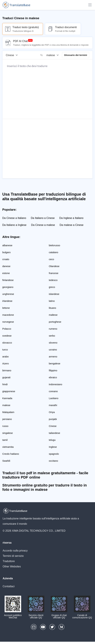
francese (54, 273)
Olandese (54, 266)
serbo (52, 336)
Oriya (52, 412)
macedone (8, 315)
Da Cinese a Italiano (14, 218)
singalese (8, 433)
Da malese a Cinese (72, 225)
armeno (53, 356)
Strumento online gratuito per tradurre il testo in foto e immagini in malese (45, 487)
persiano (7, 419)
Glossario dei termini (76, 55)
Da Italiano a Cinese (43, 218)
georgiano (8, 287)
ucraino (53, 350)
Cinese (53, 426)
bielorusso (55, 245)
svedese (7, 336)
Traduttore (9, 561)
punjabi (53, 419)
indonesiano (56, 384)
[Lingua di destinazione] (54, 55)
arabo (5, 356)
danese (6, 266)
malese (6, 405)
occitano (54, 461)
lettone (6, 308)
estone (6, 273)
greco (52, 287)
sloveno (53, 343)
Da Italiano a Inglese (14, 225)
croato (6, 259)
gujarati (6, 377)
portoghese (55, 322)
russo (5, 426)
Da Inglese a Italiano (71, 218)
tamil (5, 440)
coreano (53, 391)
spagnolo (54, 454)
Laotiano (54, 398)
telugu (52, 440)
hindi (5, 384)
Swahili (6, 461)
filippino (53, 370)
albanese (7, 245)
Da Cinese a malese (43, 225)
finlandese (8, 280)
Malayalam (8, 412)
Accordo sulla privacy (15, 551)
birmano (7, 370)
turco (5, 350)
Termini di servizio (13, 556)
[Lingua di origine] (13, 55)
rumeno (53, 329)
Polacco (7, 329)
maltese (53, 315)
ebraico (53, 377)
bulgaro (6, 252)
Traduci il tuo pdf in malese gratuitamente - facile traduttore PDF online (45, 475)
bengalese (55, 363)
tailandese (55, 433)
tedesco (53, 280)
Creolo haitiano (11, 454)
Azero (6, 363)
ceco (52, 259)
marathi (53, 405)
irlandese (7, 301)
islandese (54, 294)
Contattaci (9, 586)
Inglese (53, 447)
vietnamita (8, 447)
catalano (54, 252)
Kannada (7, 398)
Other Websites (12, 566)
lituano (53, 308)
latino (52, 301)
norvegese (8, 322)
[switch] (41, 55)
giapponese (9, 391)
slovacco (7, 343)
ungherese (8, 294)
